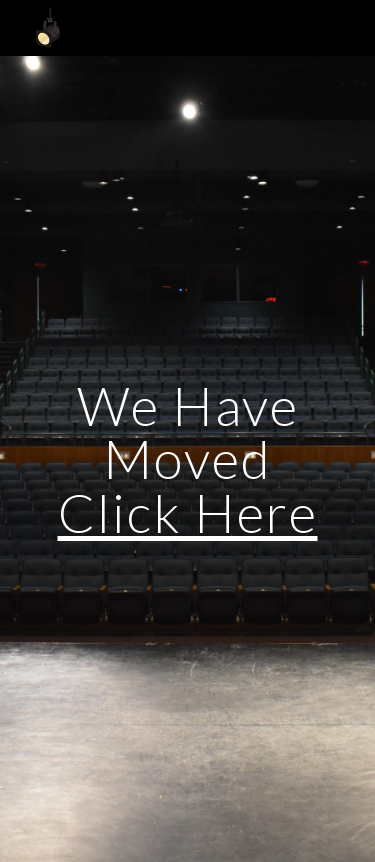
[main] (188, 459)
